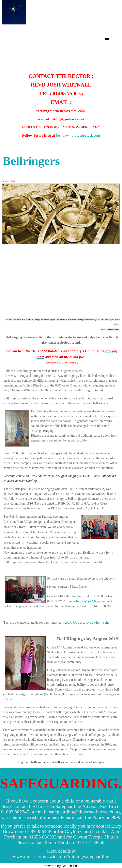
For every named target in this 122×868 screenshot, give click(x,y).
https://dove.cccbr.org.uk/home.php (86, 622)
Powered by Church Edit (61, 866)
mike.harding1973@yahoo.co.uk (91, 601)
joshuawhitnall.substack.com (78, 135)
